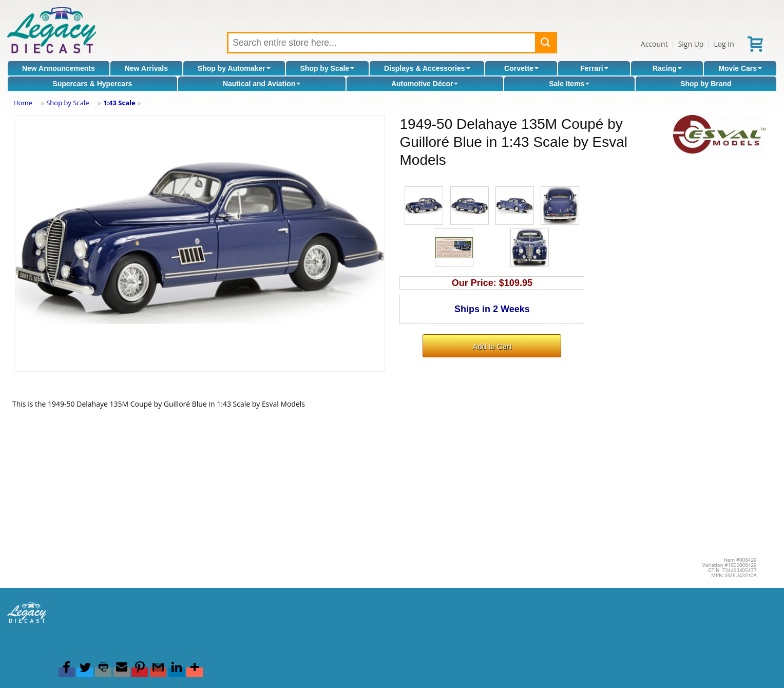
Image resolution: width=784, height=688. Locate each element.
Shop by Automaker (234, 68)
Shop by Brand (706, 84)
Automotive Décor (425, 84)
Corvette (521, 68)
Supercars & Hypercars (92, 84)
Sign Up (691, 44)
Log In (724, 44)
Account (654, 44)
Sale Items (569, 84)
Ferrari (594, 68)
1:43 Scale (119, 103)
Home (23, 103)
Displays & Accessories (427, 68)
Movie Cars (740, 68)
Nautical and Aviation (262, 84)
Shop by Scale (327, 68)
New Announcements (59, 68)
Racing (667, 68)
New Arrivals (146, 68)
